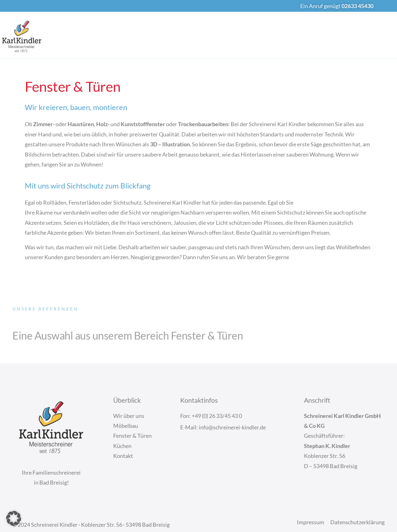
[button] (14, 518)
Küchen (285, 36)
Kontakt (372, 36)
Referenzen (328, 36)
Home (80, 36)
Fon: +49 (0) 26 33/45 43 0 (211, 416)
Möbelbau (169, 36)
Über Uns (119, 36)
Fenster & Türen (230, 36)
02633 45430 (357, 6)
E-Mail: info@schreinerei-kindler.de (223, 427)
